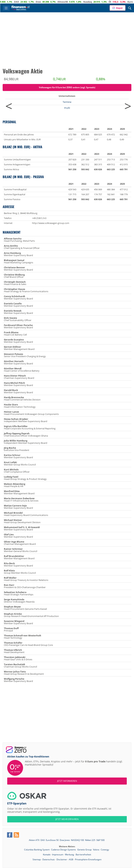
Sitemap (37, 859)
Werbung (69, 855)
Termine (67, 102)
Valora (96, 850)
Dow (54, 2)
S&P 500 (100, 840)
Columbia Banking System (37, 850)
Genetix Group (85, 850)
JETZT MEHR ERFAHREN (67, 819)
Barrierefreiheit (83, 855)
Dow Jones (65, 840)
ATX (12, 2)
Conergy (105, 850)
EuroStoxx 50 (52, 840)
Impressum (58, 855)
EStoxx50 (78, 2)
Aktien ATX (34, 840)
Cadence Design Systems (64, 850)
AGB (71, 859)
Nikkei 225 (90, 840)
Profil (67, 108)
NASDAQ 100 (77, 840)
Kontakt (47, 855)
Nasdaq (103, 2)
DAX (32, 2)
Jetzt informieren (67, 781)
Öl (125, 2)
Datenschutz (49, 859)
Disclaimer (62, 859)
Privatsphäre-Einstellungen (88, 859)
